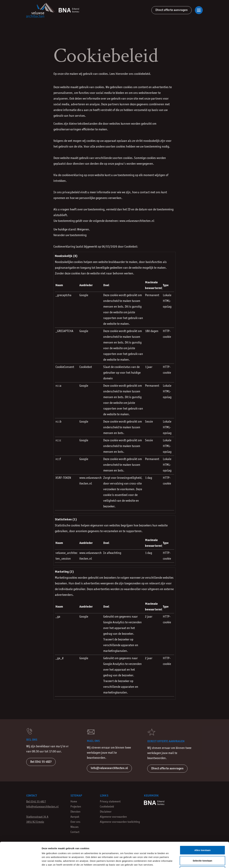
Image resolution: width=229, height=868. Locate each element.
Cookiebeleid (107, 807)
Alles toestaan (202, 826)
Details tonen (172, 862)
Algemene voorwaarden (113, 817)
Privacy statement (110, 802)
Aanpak (75, 817)
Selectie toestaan (203, 837)
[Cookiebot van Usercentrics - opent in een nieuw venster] (21, 862)
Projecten (76, 807)
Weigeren (202, 847)
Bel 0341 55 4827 (36, 802)
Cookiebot (131, 247)
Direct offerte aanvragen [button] (167, 769)
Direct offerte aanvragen (172, 10)
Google (84, 295)
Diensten (75, 812)
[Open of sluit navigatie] (199, 10)
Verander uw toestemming (70, 235)
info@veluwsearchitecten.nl (42, 807)
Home (74, 802)
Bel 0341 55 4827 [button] (41, 762)
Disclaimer (106, 812)
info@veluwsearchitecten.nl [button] (109, 768)
